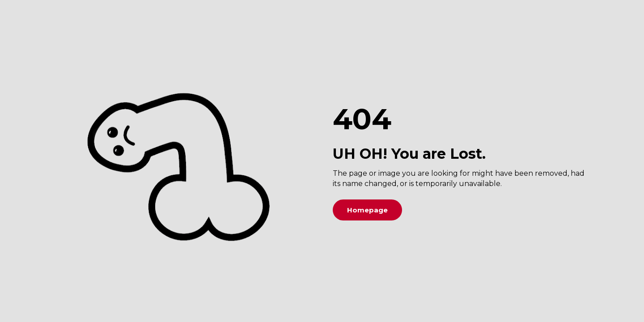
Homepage (367, 210)
